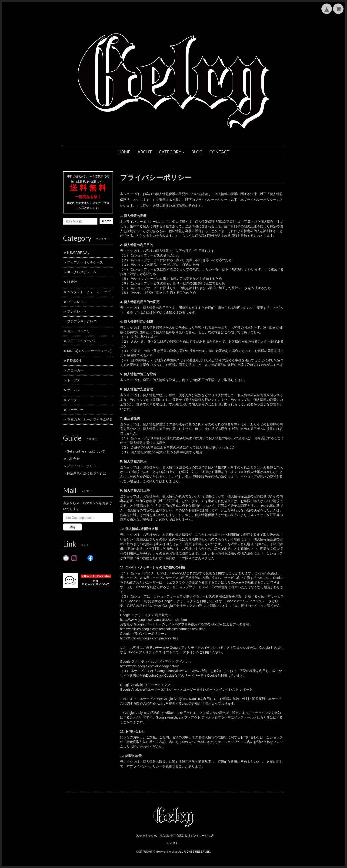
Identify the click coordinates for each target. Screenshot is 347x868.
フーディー (75, 410)
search (106, 221)
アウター (74, 400)
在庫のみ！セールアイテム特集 (90, 419)
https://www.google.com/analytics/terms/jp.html (154, 620)
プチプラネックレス (82, 321)
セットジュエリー (80, 331)
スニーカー (75, 370)
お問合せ (73, 459)
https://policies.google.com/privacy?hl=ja (149, 638)
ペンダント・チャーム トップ (89, 292)
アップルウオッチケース (85, 262)
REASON (74, 361)
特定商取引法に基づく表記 (86, 473)
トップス (74, 380)
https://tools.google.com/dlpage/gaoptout (149, 666)
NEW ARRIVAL (78, 253)
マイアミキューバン (82, 341)
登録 (72, 527)
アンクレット (77, 311)
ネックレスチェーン (82, 272)
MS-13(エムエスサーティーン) (89, 351)
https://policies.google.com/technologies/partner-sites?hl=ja (163, 629)
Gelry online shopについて (86, 451)
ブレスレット (77, 302)
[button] (172, 152)
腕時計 (72, 282)
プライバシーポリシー (83, 466)
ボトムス (74, 390)
